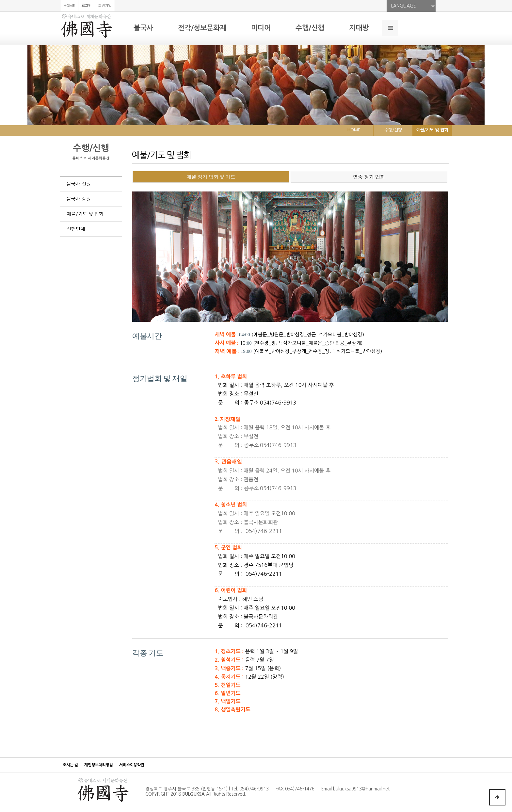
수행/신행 (310, 28)
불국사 (143, 28)
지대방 (359, 28)
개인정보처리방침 (99, 765)
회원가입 (105, 6)
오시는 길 (70, 765)
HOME (69, 6)
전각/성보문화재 (202, 28)
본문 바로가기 (0, 0)
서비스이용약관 (132, 765)
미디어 (261, 28)
